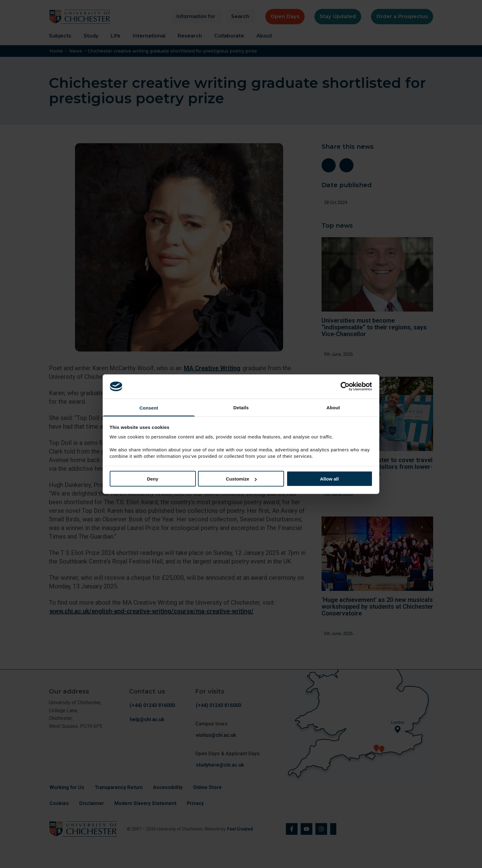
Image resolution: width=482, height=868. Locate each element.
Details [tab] (241, 407)
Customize (241, 479)
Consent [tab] (149, 408)
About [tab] (333, 407)
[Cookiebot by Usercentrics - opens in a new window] (346, 387)
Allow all (329, 479)
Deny (153, 479)
